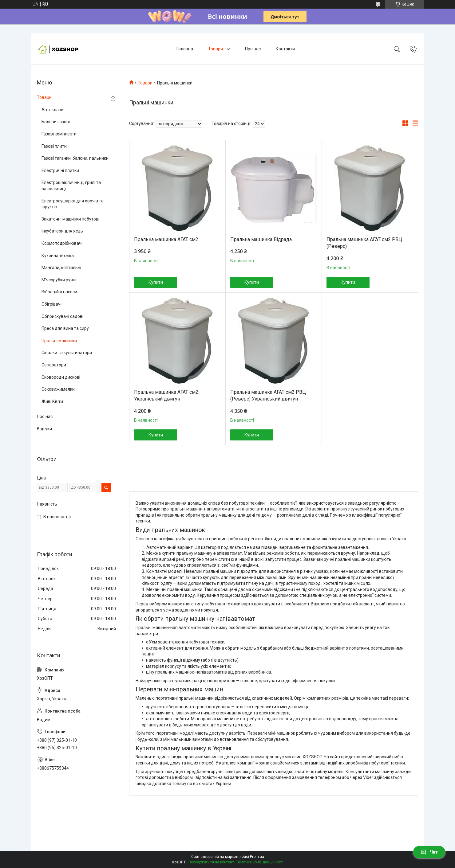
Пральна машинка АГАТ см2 (166, 239)
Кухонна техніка (58, 256)
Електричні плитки (60, 170)
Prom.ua (257, 857)
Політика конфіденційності (260, 862)
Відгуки (44, 429)
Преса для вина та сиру (65, 328)
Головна (185, 49)
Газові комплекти (59, 134)
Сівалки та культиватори (67, 353)
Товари (216, 49)
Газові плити (54, 146)
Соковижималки (58, 389)
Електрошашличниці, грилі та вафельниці (71, 186)
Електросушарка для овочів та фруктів (73, 204)
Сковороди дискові (61, 377)
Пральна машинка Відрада (261, 239)
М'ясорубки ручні (59, 280)
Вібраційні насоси (59, 292)
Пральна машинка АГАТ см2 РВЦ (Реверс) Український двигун (268, 395)
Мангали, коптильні (61, 268)
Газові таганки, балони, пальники (75, 158)
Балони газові (56, 122)
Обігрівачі (51, 304)
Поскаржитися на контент (211, 862)
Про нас (253, 49)
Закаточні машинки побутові (70, 219)
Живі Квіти (52, 401)
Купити (156, 282)
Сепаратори (54, 365)
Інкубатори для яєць (62, 231)
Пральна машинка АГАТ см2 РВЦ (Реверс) (364, 243)
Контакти (285, 49)
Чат (429, 852)
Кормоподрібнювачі (62, 243)
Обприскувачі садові (62, 316)
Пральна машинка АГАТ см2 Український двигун (166, 395)
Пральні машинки (59, 341)
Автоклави (53, 110)
